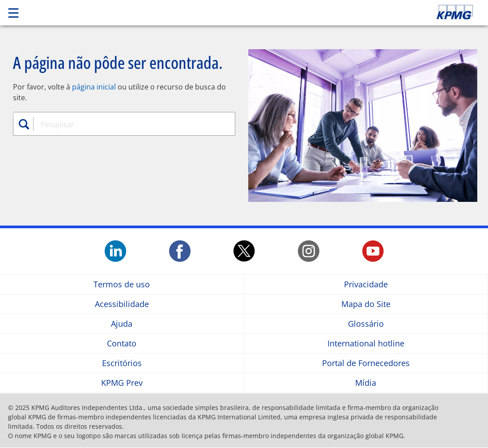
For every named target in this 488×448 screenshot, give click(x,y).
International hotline (366, 343)
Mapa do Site (366, 304)
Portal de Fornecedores (366, 363)
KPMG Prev (122, 383)
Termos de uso (122, 284)
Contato (122, 343)
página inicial (94, 87)
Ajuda (122, 324)
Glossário (366, 324)
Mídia (366, 383)
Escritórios (122, 363)
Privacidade (366, 284)
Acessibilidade (122, 304)
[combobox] (127, 124)
